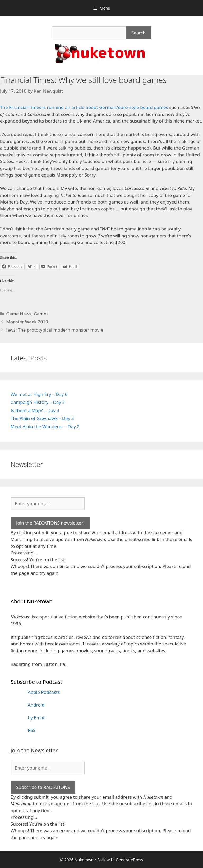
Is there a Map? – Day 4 (35, 410)
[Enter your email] (48, 504)
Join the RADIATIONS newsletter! (50, 523)
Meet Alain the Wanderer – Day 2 (45, 426)
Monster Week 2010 (27, 322)
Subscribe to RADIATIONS (43, 787)
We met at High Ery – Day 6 (39, 394)
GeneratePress (129, 860)
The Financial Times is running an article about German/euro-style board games (84, 107)
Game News (19, 314)
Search (139, 33)
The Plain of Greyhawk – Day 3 (42, 418)
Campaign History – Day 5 (38, 402)
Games (41, 314)
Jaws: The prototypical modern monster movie (55, 330)
